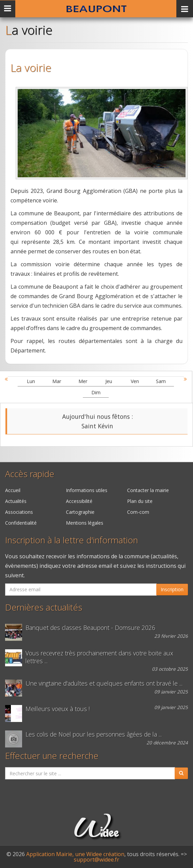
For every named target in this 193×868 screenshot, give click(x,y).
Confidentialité (21, 523)
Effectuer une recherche (52, 756)
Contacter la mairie (148, 490)
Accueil (13, 490)
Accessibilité (79, 501)
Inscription (172, 589)
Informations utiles (87, 490)
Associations (19, 512)
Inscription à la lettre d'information (72, 540)
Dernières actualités (44, 607)
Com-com (138, 512)
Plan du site (140, 501)
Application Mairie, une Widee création (75, 854)
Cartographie (80, 512)
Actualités (16, 501)
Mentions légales (85, 523)
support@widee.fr (96, 860)
